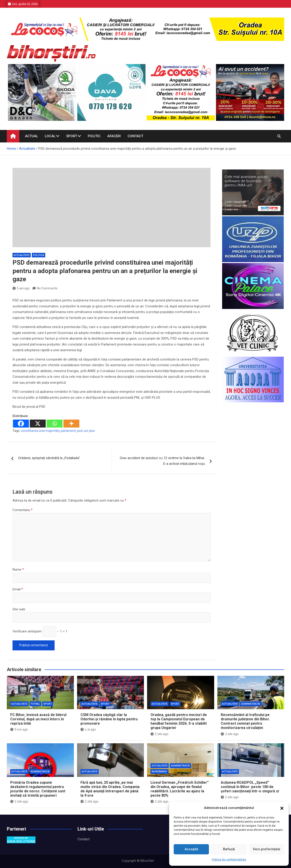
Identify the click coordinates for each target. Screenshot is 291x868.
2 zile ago (159, 734)
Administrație (251, 704)
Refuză (229, 849)
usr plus (89, 431)
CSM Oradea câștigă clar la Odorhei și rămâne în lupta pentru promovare (109, 719)
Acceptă (191, 849)
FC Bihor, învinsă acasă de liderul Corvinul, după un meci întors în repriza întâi (38, 719)
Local (50, 136)
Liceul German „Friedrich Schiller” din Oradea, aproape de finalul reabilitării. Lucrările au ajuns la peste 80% (180, 789)
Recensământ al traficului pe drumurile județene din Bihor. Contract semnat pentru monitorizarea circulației (245, 721)
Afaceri (114, 136)
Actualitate (22, 255)
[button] (282, 808)
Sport (72, 136)
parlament (68, 431)
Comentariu (23, 510)
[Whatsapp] (55, 424)
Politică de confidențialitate (229, 860)
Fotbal (35, 704)
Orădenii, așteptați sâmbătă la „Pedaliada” (49, 458)
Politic (94, 136)
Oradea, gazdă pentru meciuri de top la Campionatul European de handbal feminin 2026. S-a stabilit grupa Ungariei (179, 721)
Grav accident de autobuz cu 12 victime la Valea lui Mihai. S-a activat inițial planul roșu (162, 461)
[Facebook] (21, 424)
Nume (18, 570)
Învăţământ (159, 772)
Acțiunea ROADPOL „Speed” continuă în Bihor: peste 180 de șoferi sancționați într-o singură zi (250, 787)
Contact (135, 136)
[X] (38, 424)
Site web (19, 609)
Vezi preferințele (267, 849)
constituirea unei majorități (40, 431)
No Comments (47, 288)
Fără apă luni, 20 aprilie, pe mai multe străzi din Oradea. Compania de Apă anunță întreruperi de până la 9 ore (110, 789)
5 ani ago (21, 288)
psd (80, 431)
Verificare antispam (27, 631)
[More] (71, 424)
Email (18, 589)
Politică (39, 255)
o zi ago (88, 729)
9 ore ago (19, 729)
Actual (31, 136)
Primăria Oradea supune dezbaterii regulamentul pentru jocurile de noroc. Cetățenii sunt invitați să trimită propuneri (38, 789)
